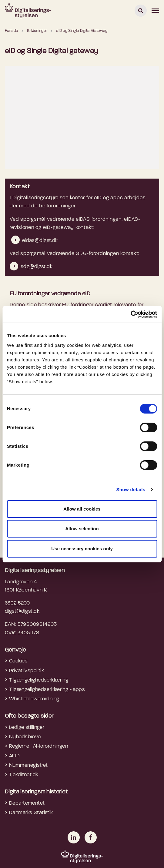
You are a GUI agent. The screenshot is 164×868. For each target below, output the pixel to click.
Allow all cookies (82, 509)
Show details (131, 489)
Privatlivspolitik (27, 671)
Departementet (27, 803)
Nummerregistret (28, 765)
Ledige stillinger (27, 727)
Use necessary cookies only (82, 549)
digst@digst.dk (22, 611)
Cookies (18, 661)
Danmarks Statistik (31, 813)
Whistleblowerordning (34, 699)
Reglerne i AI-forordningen (38, 746)
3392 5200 (17, 603)
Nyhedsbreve (25, 737)
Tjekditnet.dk (24, 775)
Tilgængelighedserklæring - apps (47, 690)
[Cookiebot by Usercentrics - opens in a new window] (131, 314)
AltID (14, 756)
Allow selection (82, 529)
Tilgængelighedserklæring (39, 680)
